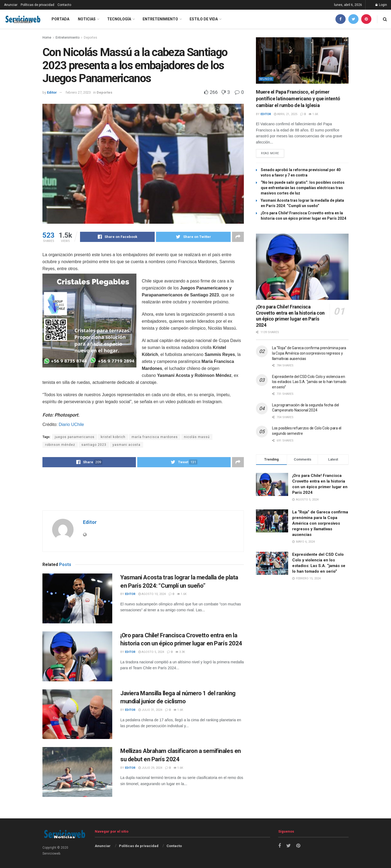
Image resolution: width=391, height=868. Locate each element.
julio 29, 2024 (150, 768)
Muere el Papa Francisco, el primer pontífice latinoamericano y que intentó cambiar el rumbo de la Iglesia (298, 99)
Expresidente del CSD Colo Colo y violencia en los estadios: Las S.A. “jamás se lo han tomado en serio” (309, 382)
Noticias (87, 19)
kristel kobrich (113, 437)
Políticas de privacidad (37, 5)
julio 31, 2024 (150, 710)
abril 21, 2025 (286, 114)
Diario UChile (71, 424)
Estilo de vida (204, 19)
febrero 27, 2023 (78, 92)
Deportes (90, 38)
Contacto (64, 5)
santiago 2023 (94, 445)
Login (381, 5)
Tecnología (119, 19)
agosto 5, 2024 (151, 652)
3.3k (180, 652)
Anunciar (11, 5)
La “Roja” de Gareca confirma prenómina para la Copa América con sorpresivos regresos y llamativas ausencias (309, 353)
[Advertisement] (143, 489)
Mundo (266, 79)
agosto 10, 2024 (152, 594)
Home (47, 38)
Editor (52, 92)
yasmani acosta (126, 445)
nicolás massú (197, 437)
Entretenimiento (160, 19)
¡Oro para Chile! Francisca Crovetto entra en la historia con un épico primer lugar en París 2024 (290, 316)
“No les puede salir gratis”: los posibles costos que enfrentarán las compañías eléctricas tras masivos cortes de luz (303, 188)
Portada (60, 19)
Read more (270, 153)
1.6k (182, 594)
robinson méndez (60, 445)
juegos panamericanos (75, 437)
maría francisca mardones (155, 437)
